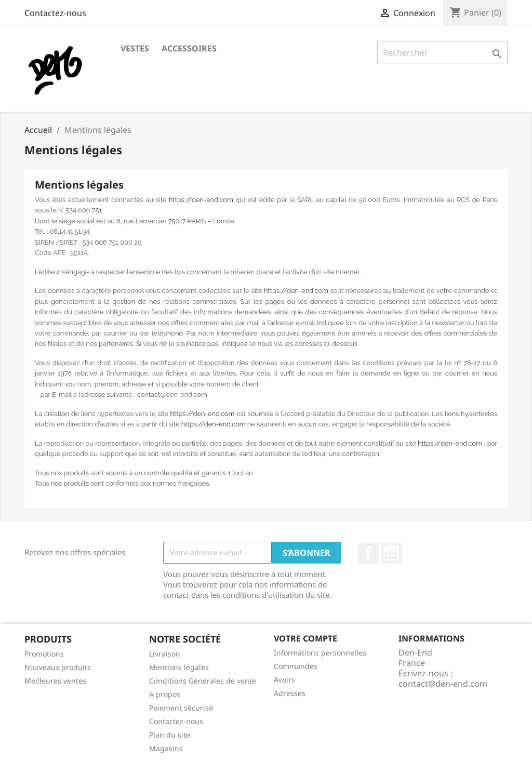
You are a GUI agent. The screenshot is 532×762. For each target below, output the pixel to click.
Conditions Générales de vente (203, 681)
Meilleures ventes (55, 681)
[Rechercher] (442, 52)
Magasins (166, 748)
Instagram (391, 553)
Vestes (135, 48)
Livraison (165, 654)
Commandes (296, 666)
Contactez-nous (55, 13)
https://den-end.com (201, 200)
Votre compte (305, 638)
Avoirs (284, 680)
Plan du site (170, 735)
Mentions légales (179, 667)
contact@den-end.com (443, 684)
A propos (165, 694)
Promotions (44, 654)
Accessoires (189, 48)
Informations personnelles (320, 653)
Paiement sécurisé (181, 708)
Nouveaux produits (58, 667)
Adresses (290, 693)
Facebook (368, 553)
